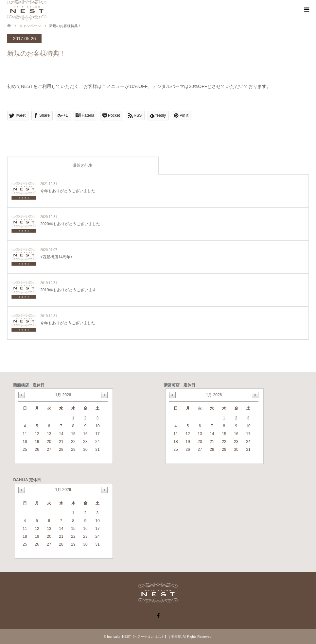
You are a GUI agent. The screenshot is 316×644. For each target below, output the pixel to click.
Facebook (158, 615)
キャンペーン (30, 26)
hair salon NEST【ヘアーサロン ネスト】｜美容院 (144, 637)
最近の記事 (83, 165)
